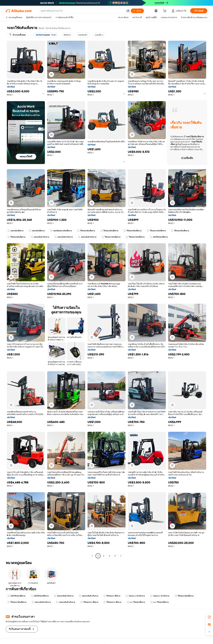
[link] (209, 617)
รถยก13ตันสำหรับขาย (41, 602)
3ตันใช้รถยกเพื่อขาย (159, 237)
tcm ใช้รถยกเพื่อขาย (136, 602)
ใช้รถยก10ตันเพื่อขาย (111, 237)
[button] (128, 11)
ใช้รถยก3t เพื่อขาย (112, 596)
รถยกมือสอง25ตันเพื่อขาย (61, 231)
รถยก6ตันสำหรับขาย (40, 237)
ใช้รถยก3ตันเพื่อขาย (86, 231)
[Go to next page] (121, 556)
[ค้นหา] (137, 11)
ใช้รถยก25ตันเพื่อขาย (184, 596)
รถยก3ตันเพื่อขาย (15, 231)
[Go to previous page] (92, 556)
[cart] (165, 11)
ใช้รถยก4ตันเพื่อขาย (180, 231)
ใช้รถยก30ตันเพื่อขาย (156, 231)
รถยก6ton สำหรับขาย (135, 596)
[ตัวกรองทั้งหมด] (17, 35)
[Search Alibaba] (82, 11)
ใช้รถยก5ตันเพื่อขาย (109, 231)
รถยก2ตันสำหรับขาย (64, 237)
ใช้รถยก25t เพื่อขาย (89, 602)
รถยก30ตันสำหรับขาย (64, 596)
